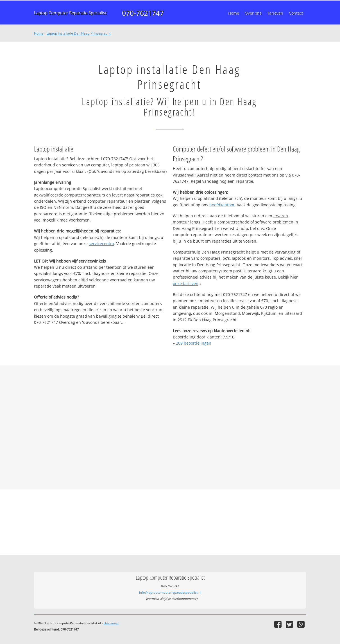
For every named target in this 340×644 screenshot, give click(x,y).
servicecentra (101, 244)
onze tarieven (186, 283)
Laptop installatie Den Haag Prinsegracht (78, 33)
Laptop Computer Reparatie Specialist (70, 13)
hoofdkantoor (222, 205)
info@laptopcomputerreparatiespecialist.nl (170, 592)
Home (39, 33)
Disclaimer (111, 623)
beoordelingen (194, 343)
